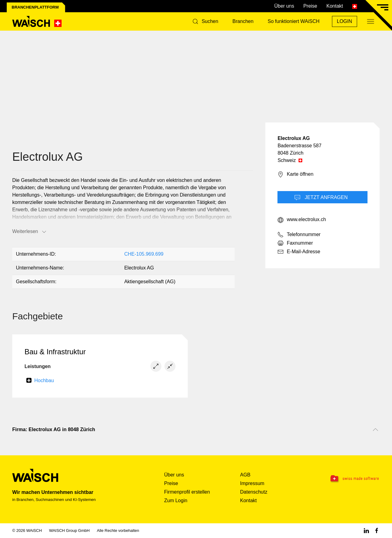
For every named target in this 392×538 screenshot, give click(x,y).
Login (345, 21)
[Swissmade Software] (348, 479)
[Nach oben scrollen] (375, 430)
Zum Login (176, 500)
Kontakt (335, 6)
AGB (245, 475)
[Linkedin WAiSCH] (366, 530)
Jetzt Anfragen (321, 198)
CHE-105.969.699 (144, 254)
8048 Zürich (290, 153)
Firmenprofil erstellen (187, 492)
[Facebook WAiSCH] (377, 530)
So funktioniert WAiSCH (294, 21)
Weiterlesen (30, 232)
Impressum (252, 483)
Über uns (284, 6)
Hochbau (44, 380)
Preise (310, 6)
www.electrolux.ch (302, 220)
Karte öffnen (295, 175)
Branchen (243, 21)
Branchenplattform (35, 7)
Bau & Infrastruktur (55, 352)
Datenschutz (254, 492)
